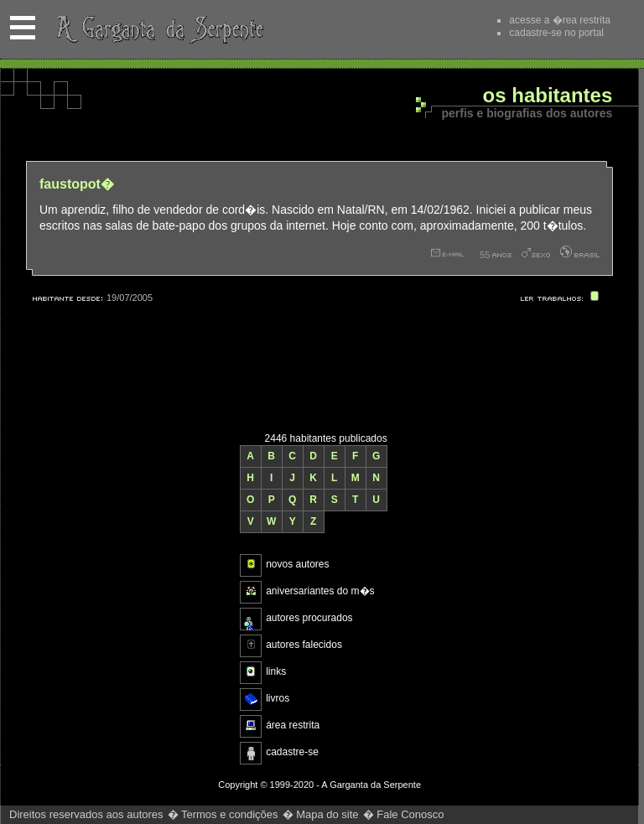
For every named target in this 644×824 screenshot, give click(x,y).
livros (278, 698)
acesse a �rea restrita (560, 20)
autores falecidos (304, 645)
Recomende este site (452, 29)
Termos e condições (230, 814)
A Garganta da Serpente (157, 29)
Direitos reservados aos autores (86, 814)
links (276, 671)
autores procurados (309, 618)
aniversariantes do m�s (320, 591)
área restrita (293, 725)
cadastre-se (292, 752)
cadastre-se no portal (556, 33)
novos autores (297, 564)
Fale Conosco (410, 814)
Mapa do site (327, 814)
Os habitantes (548, 96)
